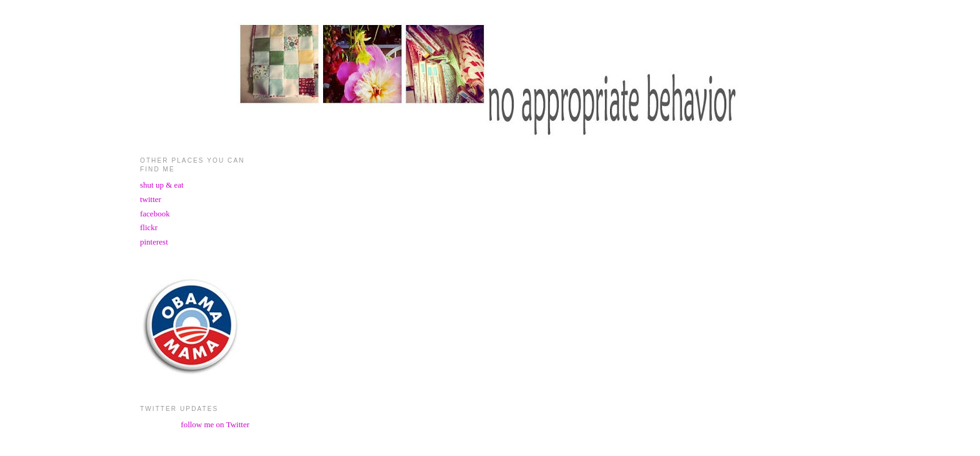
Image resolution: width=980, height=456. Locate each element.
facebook (155, 214)
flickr (149, 227)
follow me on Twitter (215, 424)
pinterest (154, 242)
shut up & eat (162, 185)
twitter (151, 199)
